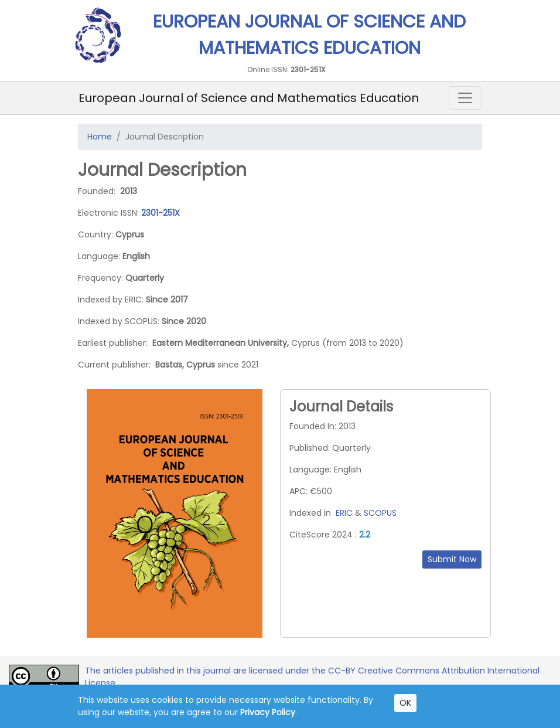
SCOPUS (380, 513)
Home (100, 137)
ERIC (344, 513)
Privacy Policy (268, 712)
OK (405, 703)
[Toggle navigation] (465, 98)
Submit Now (452, 559)
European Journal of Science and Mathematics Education (249, 98)
